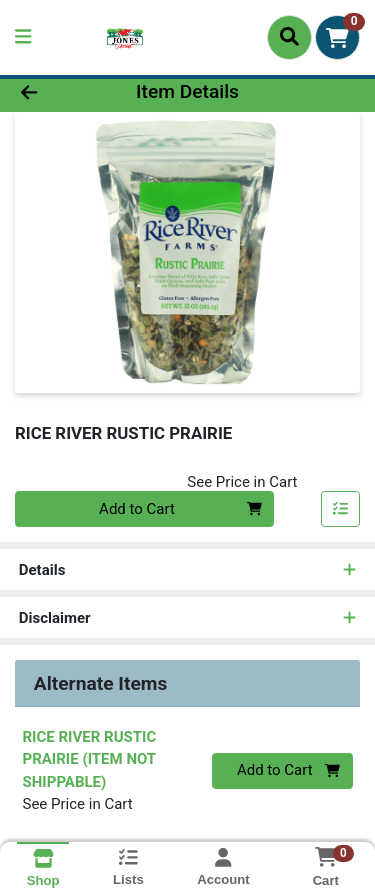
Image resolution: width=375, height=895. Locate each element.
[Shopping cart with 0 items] (337, 37)
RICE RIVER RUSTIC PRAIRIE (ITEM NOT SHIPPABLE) (90, 759)
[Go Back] (58, 92)
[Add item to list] (341, 509)
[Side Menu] (23, 37)
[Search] (289, 37)
